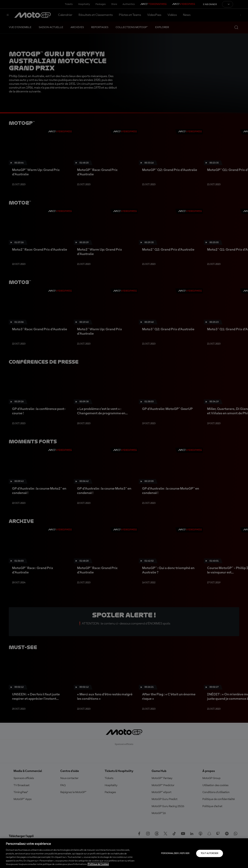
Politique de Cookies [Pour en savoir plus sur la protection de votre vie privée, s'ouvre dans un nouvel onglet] (98, 864)
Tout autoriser (210, 853)
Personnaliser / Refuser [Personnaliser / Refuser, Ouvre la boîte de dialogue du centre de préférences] (175, 853)
